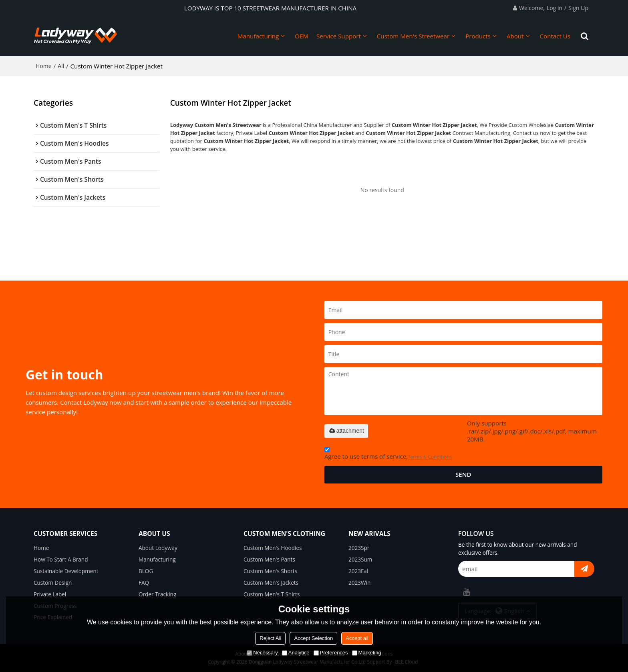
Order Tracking (157, 594)
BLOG (146, 571)
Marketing (367, 653)
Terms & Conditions (430, 457)
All (61, 66)
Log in (555, 8)
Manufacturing (258, 36)
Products (478, 36)
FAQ (144, 583)
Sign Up (578, 8)
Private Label (50, 594)
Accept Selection (313, 638)
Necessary (262, 653)
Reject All (270, 638)
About (515, 36)
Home (44, 66)
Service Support (339, 36)
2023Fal (358, 571)
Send (463, 474)
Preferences (331, 653)
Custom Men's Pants (269, 560)
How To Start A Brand (61, 560)
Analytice (296, 653)
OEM (302, 36)
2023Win (359, 583)
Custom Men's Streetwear (413, 36)
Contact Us (555, 36)
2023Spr (359, 548)
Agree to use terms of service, (388, 454)
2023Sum (360, 560)
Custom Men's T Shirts (272, 594)
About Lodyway (158, 548)
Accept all (357, 638)
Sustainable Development (66, 571)
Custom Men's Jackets (271, 583)
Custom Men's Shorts (270, 571)
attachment (346, 431)
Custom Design (53, 583)
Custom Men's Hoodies (273, 548)
